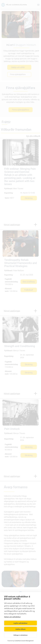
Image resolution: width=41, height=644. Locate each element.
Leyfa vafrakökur (20, 623)
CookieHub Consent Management (24, 641)
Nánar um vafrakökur (12, 617)
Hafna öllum (21, 629)
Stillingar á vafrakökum (20, 635)
